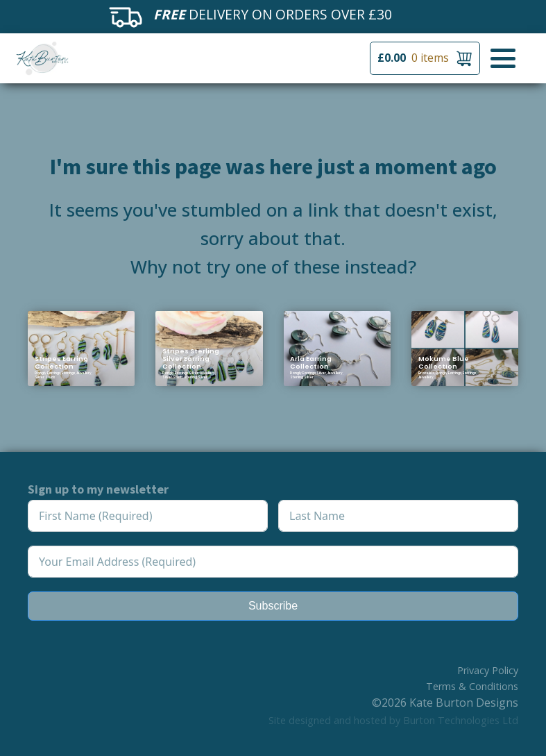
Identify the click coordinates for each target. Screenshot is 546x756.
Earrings (68, 373)
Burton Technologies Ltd (461, 720)
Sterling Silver (196, 378)
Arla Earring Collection (311, 362)
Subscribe (273, 606)
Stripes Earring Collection (61, 362)
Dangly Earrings (48, 373)
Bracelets (426, 373)
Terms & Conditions (472, 686)
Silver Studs (45, 378)
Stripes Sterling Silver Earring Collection (191, 359)
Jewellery (84, 373)
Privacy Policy (488, 670)
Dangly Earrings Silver (180, 373)
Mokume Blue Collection (444, 362)
